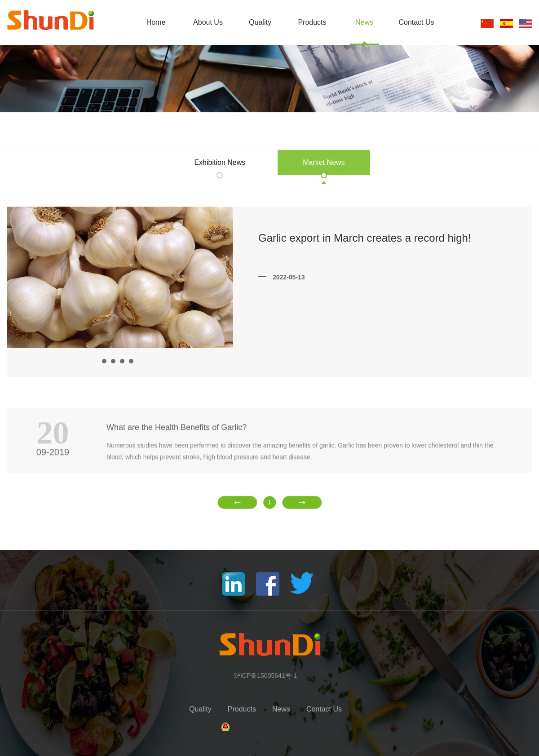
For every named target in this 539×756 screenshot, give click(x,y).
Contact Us (416, 22)
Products (312, 22)
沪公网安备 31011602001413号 (274, 729)
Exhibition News (220, 162)
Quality (260, 22)
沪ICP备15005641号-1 (265, 676)
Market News (324, 162)
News (364, 22)
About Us (208, 22)
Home (156, 22)
